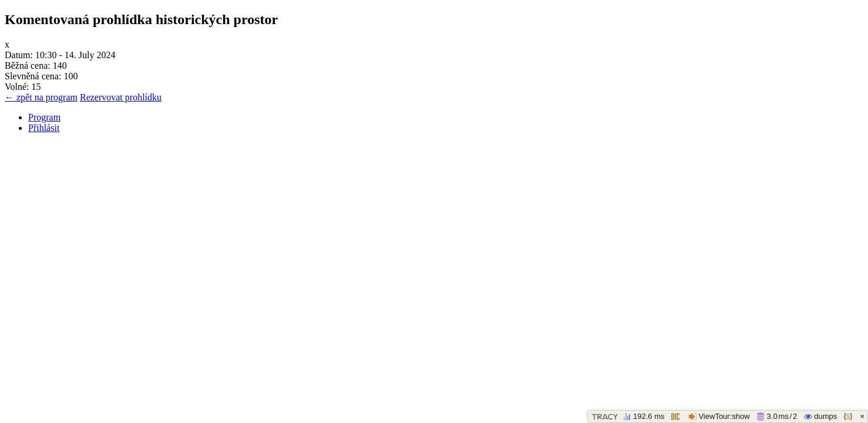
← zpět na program (41, 97)
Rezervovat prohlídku (121, 97)
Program (44, 117)
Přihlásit (44, 128)
